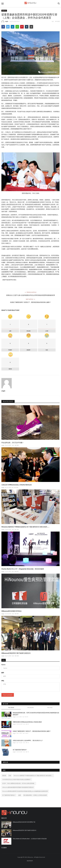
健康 (20, 795)
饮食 (10, 776)
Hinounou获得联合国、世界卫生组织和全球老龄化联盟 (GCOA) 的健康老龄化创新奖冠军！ (36, 714)
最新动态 (4, 11)
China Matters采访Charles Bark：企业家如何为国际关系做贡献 (30, 839)
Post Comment (8, 695)
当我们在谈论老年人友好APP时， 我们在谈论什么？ (28, 740)
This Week (11, 707)
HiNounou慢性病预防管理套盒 (11, 611)
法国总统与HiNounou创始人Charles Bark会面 (17, 485)
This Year (50, 707)
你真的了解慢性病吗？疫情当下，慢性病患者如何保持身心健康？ (31, 302)
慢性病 (4, 776)
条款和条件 (30, 861)
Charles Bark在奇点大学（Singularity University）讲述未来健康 (23, 569)
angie (5, 22)
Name (3, 665)
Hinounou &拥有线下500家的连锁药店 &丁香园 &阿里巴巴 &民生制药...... (25, 527)
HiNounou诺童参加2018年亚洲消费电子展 (24, 822)
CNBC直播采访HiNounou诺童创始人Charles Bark (27, 722)
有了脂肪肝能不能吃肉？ (20, 750)
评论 (4, 660)
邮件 (3, 673)
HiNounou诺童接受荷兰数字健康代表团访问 (16, 653)
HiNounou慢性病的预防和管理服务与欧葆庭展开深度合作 (18, 787)
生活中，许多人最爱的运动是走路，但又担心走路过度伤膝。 (19, 783)
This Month (31, 707)
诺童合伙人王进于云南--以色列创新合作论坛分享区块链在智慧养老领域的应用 (31, 295)
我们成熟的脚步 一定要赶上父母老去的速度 (35, 795)
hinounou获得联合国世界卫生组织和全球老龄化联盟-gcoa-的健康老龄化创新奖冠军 (25, 791)
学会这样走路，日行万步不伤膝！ (13, 443)
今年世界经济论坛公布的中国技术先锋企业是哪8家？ (17, 779)
